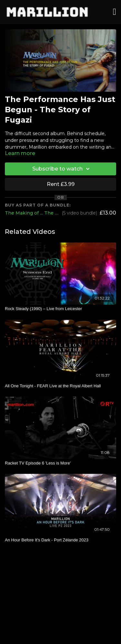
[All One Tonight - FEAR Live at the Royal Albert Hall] (60, 386)
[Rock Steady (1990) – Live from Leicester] (60, 309)
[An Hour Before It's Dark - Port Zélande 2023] (60, 540)
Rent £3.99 (61, 184)
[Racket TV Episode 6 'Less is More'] (60, 463)
